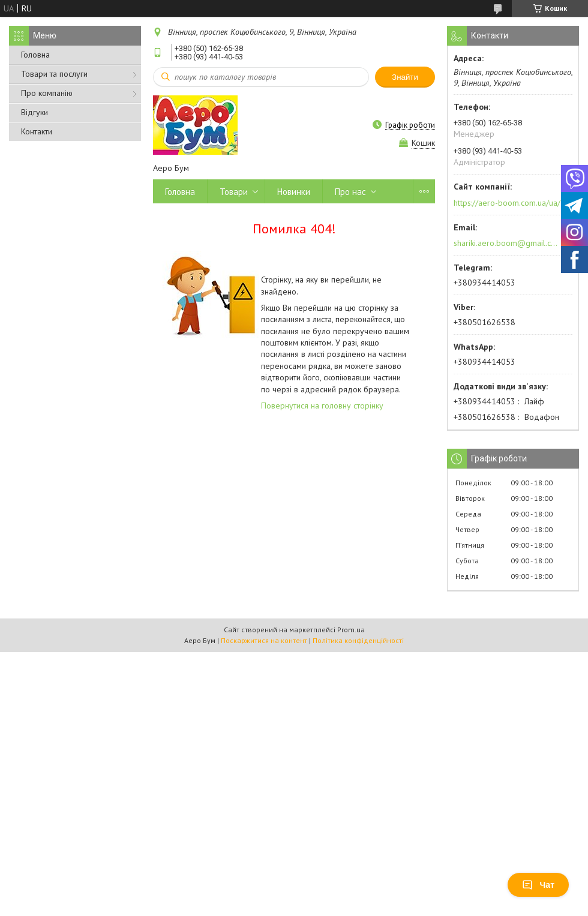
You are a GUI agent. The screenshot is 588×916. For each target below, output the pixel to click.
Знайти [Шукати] (405, 77)
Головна (35, 55)
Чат (538, 885)
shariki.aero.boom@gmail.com (506, 243)
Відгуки (34, 112)
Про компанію (47, 93)
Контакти (37, 131)
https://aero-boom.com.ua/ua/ (507, 203)
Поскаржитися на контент (264, 640)
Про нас (350, 192)
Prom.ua (351, 630)
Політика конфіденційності (358, 640)
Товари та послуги (54, 74)
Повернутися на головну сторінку (322, 406)
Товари (234, 192)
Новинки (294, 192)
